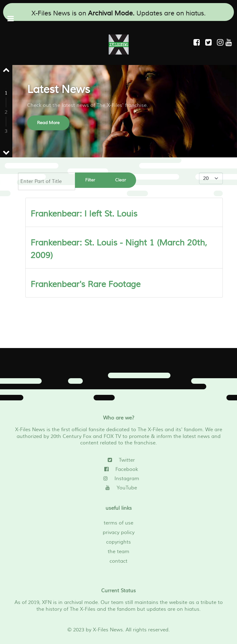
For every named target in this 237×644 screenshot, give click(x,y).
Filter (90, 180)
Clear (121, 180)
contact (118, 561)
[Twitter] (118, 460)
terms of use (118, 523)
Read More (48, 123)
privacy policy (119, 533)
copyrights (118, 542)
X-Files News (108, 630)
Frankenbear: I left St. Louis (84, 214)
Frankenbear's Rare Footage (85, 284)
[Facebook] (118, 469)
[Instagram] (221, 43)
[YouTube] (118, 488)
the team (118, 552)
